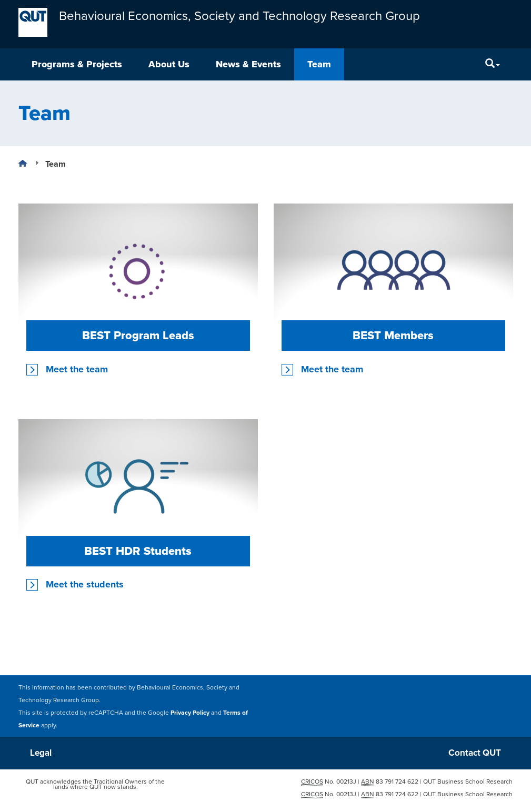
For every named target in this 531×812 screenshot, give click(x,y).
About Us (169, 64)
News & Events (248, 64)
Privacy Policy (190, 712)
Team (319, 64)
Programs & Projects (77, 64)
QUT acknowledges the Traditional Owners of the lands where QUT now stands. (95, 784)
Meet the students (85, 584)
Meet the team (77, 369)
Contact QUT (475, 753)
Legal (41, 753)
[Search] (493, 64)
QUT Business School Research (468, 781)
